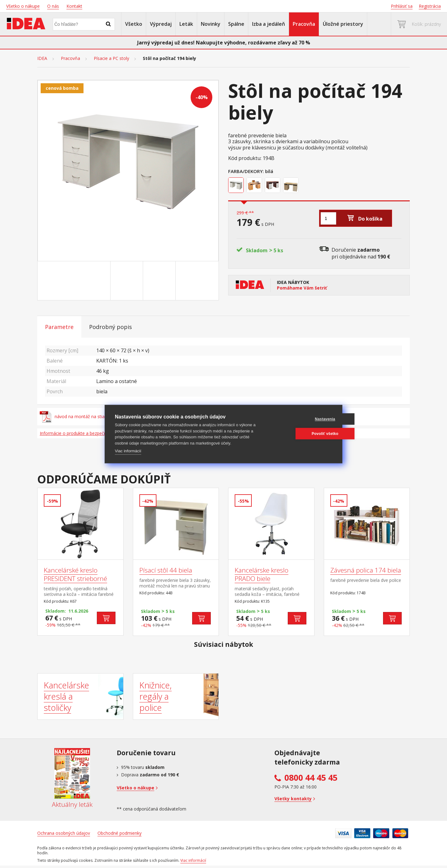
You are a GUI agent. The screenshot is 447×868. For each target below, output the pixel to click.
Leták (186, 24)
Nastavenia (302, 419)
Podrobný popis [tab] (111, 327)
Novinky (211, 24)
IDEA (42, 58)
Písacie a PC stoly (111, 58)
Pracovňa (304, 24)
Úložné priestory (343, 24)
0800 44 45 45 (311, 778)
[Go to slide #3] (160, 281)
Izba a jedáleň (269, 24)
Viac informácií (128, 451)
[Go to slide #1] (95, 281)
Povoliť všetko (302, 434)
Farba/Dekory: (246, 171)
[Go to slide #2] (128, 281)
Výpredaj (161, 24)
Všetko (134, 24)
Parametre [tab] (59, 327)
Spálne (236, 24)
